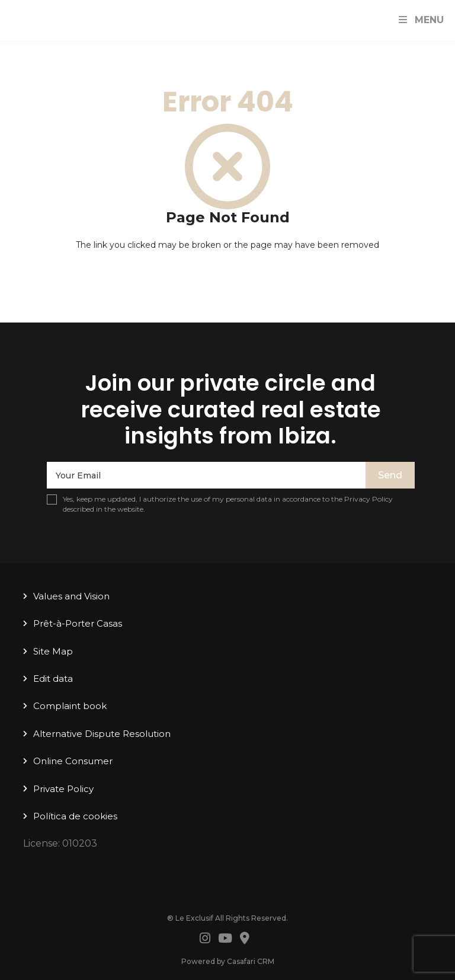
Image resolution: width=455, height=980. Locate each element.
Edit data (53, 679)
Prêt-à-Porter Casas (78, 623)
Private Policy (63, 789)
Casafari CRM (251, 961)
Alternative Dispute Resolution (102, 734)
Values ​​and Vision (71, 596)
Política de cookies (75, 816)
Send (390, 475)
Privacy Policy (369, 499)
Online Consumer (73, 761)
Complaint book (70, 706)
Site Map (53, 651)
